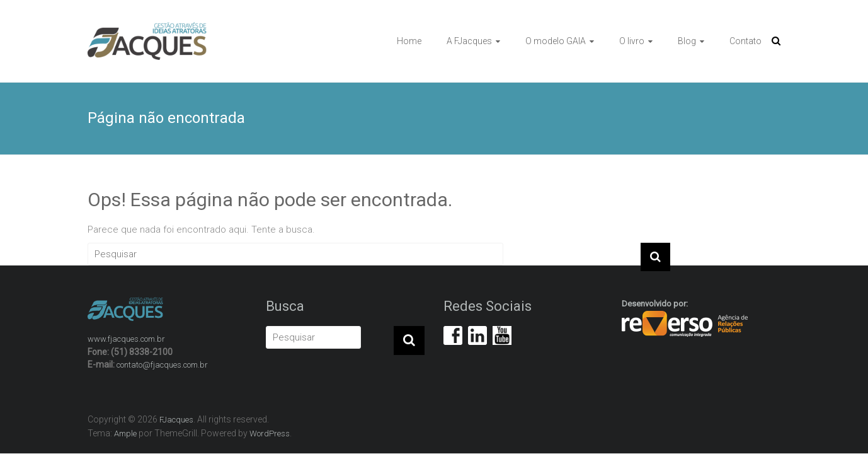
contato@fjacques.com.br (162, 365)
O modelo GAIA (556, 41)
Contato (745, 41)
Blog (687, 41)
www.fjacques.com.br (126, 339)
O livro (632, 41)
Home (409, 41)
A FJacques (469, 41)
